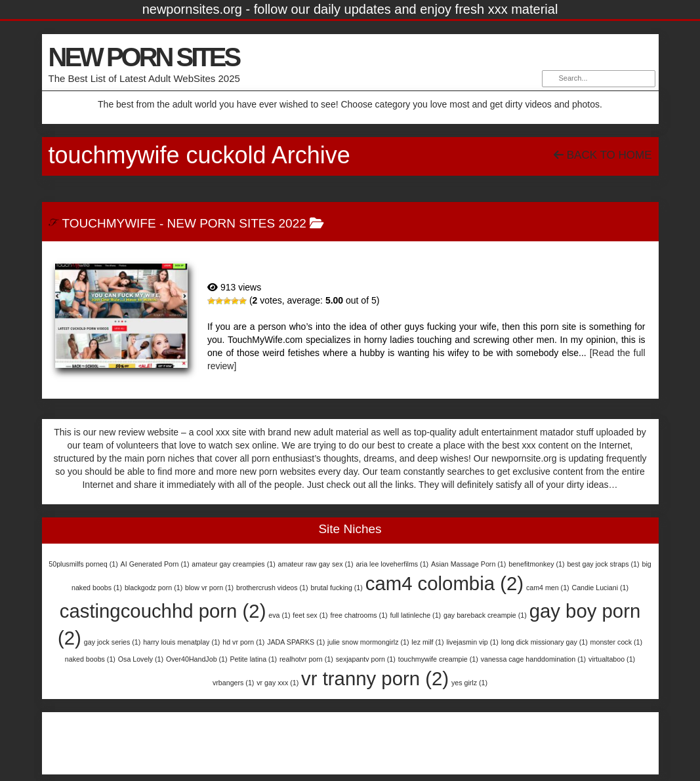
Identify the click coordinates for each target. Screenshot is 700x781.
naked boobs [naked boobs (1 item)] (90, 659)
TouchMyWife (109, 223)
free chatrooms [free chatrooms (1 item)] (359, 615)
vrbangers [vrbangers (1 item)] (233, 683)
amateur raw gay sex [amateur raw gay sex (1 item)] (316, 564)
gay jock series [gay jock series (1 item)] (112, 642)
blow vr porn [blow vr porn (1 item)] (209, 588)
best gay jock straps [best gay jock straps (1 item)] (603, 564)
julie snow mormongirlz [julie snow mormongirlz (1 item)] (368, 642)
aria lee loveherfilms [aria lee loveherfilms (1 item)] (392, 564)
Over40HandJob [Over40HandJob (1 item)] (197, 659)
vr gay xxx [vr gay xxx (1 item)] (278, 683)
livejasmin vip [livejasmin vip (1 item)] (472, 642)
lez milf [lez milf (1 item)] (427, 642)
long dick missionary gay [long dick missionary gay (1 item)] (545, 642)
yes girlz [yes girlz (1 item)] (469, 683)
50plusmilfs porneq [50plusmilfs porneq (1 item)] (83, 564)
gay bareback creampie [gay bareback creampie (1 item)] (485, 615)
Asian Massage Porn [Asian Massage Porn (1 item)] (468, 564)
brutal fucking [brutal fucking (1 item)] (336, 588)
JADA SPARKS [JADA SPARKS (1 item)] (296, 642)
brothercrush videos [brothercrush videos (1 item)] (272, 588)
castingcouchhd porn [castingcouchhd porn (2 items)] (163, 611)
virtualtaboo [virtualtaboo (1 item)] (612, 659)
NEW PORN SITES (144, 57)
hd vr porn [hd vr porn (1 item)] (243, 642)
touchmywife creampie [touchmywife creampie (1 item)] (438, 659)
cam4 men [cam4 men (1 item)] (548, 588)
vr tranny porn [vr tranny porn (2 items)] (375, 678)
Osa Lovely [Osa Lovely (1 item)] (141, 659)
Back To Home (603, 155)
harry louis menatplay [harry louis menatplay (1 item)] (181, 642)
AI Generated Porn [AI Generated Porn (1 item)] (155, 564)
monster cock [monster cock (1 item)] (616, 642)
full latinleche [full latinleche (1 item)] (416, 615)
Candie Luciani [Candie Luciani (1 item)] (600, 588)
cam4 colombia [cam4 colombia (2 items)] (444, 583)
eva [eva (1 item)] (279, 615)
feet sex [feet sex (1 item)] (310, 615)
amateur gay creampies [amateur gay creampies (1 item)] (233, 564)
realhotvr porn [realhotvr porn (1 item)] (306, 659)
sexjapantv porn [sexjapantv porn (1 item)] (366, 659)
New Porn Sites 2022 (237, 223)
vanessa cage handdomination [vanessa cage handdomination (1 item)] (534, 659)
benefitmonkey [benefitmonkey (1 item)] (536, 564)
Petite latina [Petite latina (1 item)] (253, 659)
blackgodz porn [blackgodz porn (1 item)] (154, 588)
